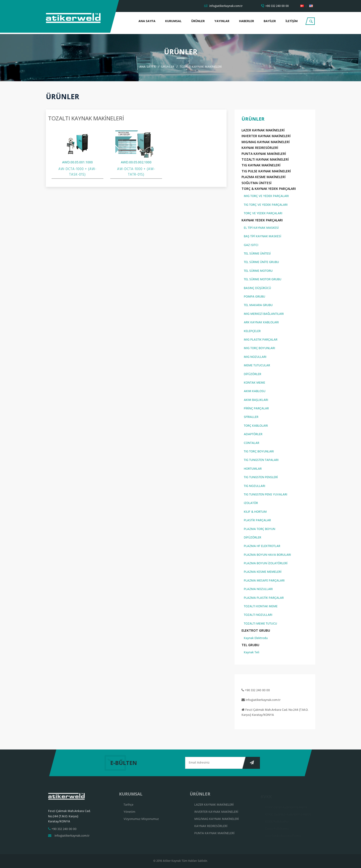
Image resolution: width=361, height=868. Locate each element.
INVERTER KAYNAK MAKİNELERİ (266, 136)
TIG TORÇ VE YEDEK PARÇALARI (266, 205)
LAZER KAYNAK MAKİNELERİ (263, 131)
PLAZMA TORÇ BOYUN (259, 529)
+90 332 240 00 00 (275, 6)
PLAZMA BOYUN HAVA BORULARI (267, 555)
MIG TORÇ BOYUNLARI (259, 349)
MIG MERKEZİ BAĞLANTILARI (264, 314)
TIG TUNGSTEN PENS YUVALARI (266, 495)
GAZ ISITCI (251, 245)
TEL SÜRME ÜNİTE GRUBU (261, 263)
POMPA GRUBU (255, 297)
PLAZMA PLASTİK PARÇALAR (264, 598)
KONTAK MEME (255, 383)
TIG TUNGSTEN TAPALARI (261, 461)
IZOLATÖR (251, 504)
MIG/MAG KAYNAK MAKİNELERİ (266, 142)
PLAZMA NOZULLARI (258, 590)
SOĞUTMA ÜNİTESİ (256, 183)
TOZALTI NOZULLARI (258, 615)
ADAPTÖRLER (253, 435)
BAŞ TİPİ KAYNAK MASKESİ (262, 237)
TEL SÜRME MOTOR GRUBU (263, 280)
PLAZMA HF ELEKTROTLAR (262, 547)
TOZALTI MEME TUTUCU (260, 624)
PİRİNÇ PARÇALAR (256, 409)
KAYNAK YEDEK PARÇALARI (262, 221)
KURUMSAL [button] (173, 21)
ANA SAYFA (147, 21)
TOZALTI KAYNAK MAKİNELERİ (265, 160)
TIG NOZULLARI (255, 486)
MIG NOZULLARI (255, 357)
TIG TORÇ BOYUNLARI (259, 452)
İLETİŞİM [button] (292, 21)
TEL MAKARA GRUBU (258, 306)
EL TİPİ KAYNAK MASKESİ (261, 228)
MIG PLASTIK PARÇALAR (261, 340)
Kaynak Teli (252, 653)
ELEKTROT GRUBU (256, 631)
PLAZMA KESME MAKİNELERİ (263, 177)
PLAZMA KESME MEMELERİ (263, 572)
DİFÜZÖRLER (252, 375)
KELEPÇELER (252, 331)
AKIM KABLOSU (255, 392)
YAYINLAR (222, 21)
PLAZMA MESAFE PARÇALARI (264, 581)
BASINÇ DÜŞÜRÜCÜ (257, 288)
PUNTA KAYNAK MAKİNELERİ (264, 154)
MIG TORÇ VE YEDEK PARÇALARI (266, 197)
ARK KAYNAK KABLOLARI (261, 323)
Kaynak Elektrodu (256, 638)
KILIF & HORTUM (255, 512)
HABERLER (246, 21)
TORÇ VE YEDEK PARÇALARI (263, 214)
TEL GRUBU (250, 645)
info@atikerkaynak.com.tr (223, 6)
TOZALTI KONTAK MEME (261, 607)
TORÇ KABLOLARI (256, 426)
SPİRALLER (251, 418)
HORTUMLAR (253, 469)
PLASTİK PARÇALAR (257, 521)
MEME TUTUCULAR (257, 366)
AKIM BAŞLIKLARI (256, 400)
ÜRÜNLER (198, 21)
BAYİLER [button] (270, 21)
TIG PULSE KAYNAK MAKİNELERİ (266, 171)
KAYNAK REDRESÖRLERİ (260, 148)
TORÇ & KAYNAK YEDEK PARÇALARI (269, 189)
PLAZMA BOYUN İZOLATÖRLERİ (266, 564)
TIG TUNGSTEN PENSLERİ (261, 478)
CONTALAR (252, 443)
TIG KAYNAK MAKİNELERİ (261, 166)
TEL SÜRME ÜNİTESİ (257, 254)
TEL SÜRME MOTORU (258, 271)
